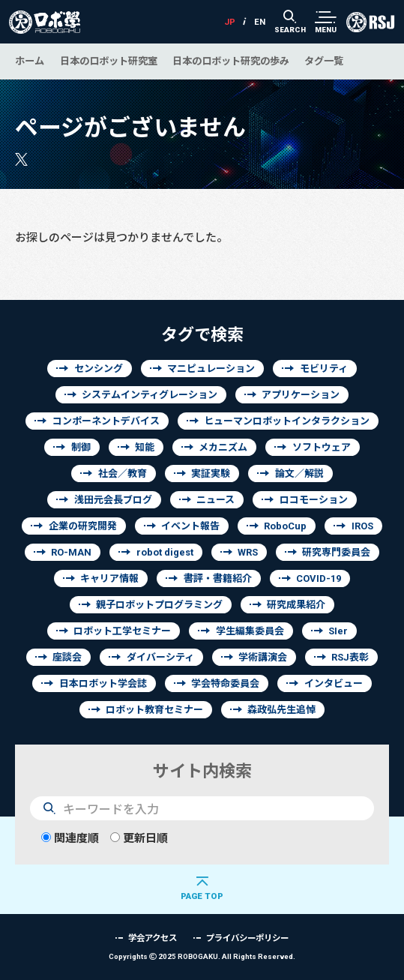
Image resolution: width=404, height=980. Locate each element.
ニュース (215, 500)
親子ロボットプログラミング (159, 605)
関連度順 (70, 838)
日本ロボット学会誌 (103, 683)
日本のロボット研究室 (109, 61)
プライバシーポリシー (247, 938)
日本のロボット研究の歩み (231, 61)
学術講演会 (263, 657)
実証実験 (211, 474)
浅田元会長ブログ (113, 500)
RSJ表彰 (350, 657)
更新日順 (139, 838)
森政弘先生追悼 (281, 710)
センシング (99, 369)
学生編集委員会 (250, 631)
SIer (338, 631)
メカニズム (223, 447)
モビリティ (324, 369)
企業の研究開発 (83, 526)
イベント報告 (190, 526)
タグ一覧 (324, 61)
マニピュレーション (211, 369)
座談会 (67, 657)
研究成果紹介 (296, 605)
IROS (362, 526)
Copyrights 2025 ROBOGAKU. (202, 956)
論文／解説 (299, 474)
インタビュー (334, 683)
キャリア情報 (109, 578)
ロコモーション (314, 500)
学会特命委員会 (225, 683)
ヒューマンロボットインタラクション (287, 421)
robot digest (165, 552)
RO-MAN (71, 552)
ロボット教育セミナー (154, 710)
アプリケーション (301, 395)
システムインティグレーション (150, 395)
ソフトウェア (322, 447)
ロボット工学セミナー (122, 631)
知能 (145, 447)
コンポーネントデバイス (106, 421)
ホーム (30, 61)
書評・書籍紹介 (218, 578)
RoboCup (285, 526)
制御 (81, 447)
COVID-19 (319, 578)
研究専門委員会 (336, 552)
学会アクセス (153, 938)
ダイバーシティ (160, 657)
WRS (248, 552)
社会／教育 (123, 474)
